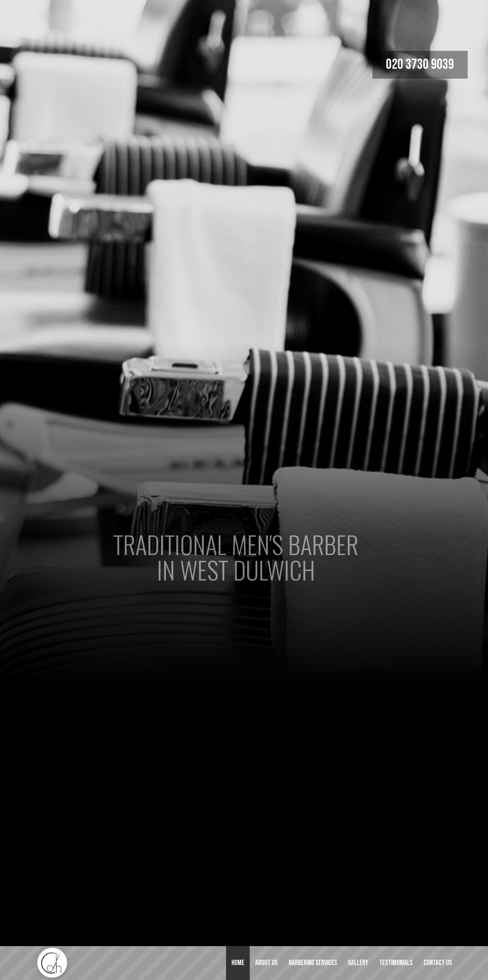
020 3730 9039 (420, 65)
